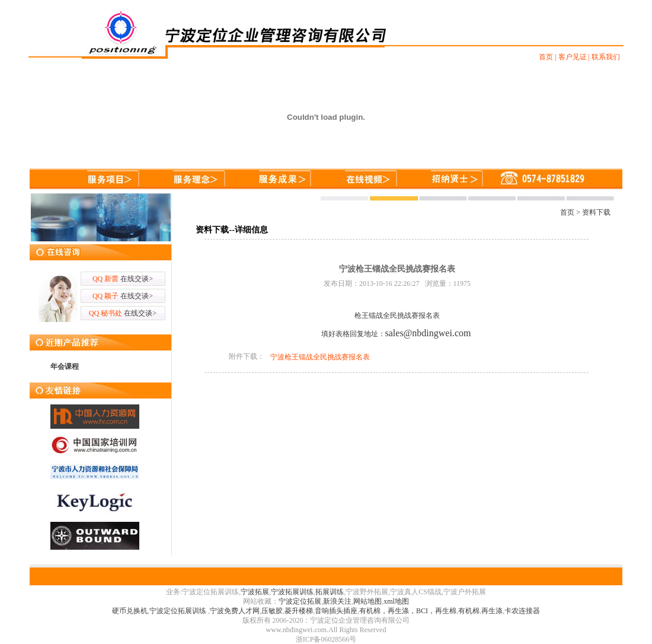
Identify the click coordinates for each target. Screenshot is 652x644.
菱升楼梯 (299, 611)
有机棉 (469, 611)
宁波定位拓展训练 (179, 611)
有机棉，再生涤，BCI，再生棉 (408, 611)
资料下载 (596, 212)
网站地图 (367, 601)
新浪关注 (337, 601)
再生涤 (492, 611)
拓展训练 (330, 592)
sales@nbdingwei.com (428, 333)
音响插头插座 (336, 611)
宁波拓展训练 (292, 592)
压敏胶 (272, 611)
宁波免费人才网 (235, 611)
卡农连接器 (522, 611)
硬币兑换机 (130, 611)
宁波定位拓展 (300, 601)
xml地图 (396, 601)
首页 (567, 212)
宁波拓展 (255, 592)
